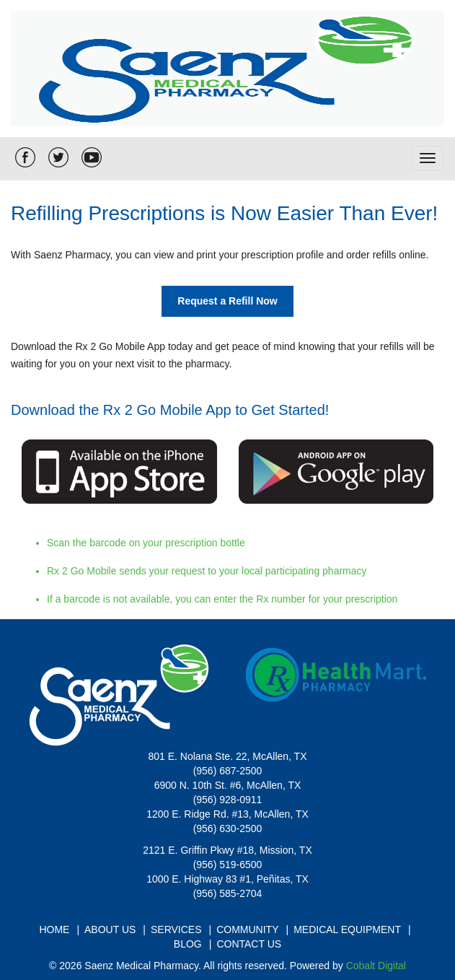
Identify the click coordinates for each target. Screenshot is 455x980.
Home (54, 929)
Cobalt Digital (376, 966)
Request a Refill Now (227, 301)
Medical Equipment (347, 929)
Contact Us (249, 944)
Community (247, 929)
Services (176, 929)
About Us (110, 929)
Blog (188, 944)
